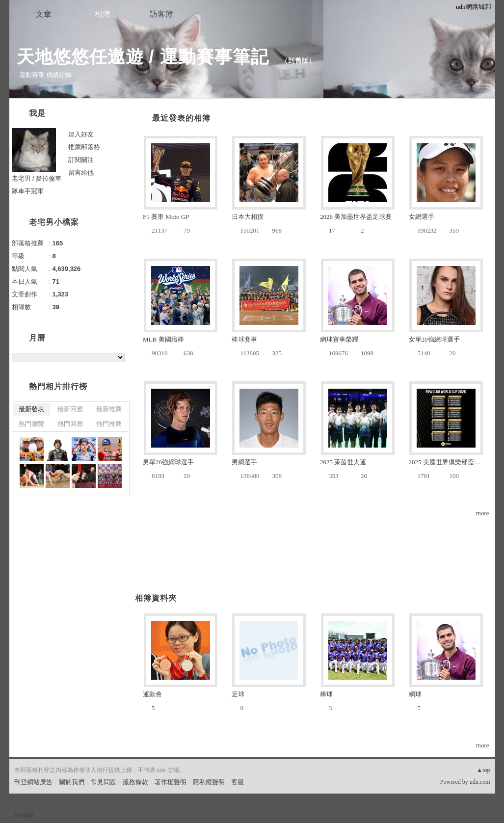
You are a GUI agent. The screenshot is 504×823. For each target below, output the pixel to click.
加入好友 (81, 134)
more (483, 513)
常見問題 (104, 782)
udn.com (480, 782)
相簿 (103, 14)
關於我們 (72, 782)
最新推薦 (109, 409)
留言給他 (81, 173)
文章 (44, 14)
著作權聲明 (171, 782)
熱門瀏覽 (31, 424)
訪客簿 (161, 14)
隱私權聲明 (209, 782)
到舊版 (298, 61)
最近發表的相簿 (181, 118)
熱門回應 (70, 424)
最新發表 (31, 409)
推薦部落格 (84, 147)
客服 (238, 782)
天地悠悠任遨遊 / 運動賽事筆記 (146, 57)
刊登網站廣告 (33, 782)
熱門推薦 (109, 424)
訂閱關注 (81, 160)
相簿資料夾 (156, 598)
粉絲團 (24, 815)
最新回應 (70, 409)
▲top (483, 770)
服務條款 (135, 782)
